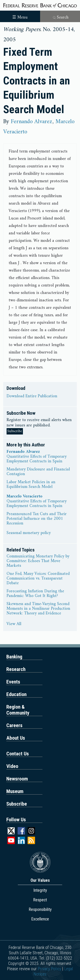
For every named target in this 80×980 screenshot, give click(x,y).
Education (16, 694)
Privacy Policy (49, 969)
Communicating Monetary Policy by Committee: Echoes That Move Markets (38, 561)
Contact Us (18, 754)
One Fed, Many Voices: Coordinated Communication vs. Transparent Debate (38, 579)
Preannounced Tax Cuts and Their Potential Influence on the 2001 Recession (37, 519)
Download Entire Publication (32, 396)
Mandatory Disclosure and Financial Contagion (38, 472)
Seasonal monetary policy (29, 533)
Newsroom (17, 779)
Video (12, 766)
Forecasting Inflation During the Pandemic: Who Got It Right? (35, 594)
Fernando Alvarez (31, 122)
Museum (15, 791)
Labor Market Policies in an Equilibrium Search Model (31, 485)
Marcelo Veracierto (25, 497)
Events (13, 682)
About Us (16, 738)
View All (14, 624)
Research (16, 669)
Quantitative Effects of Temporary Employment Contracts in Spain (37, 459)
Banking (14, 657)
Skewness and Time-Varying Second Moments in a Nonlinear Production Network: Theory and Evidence (38, 609)
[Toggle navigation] (20, 16)
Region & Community (18, 710)
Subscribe (15, 431)
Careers (14, 725)
